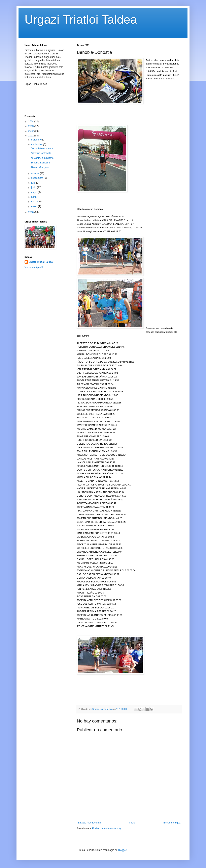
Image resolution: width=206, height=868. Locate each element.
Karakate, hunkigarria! (42, 158)
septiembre (38, 178)
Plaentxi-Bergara (40, 167)
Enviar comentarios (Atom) (106, 828)
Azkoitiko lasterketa (41, 153)
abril (34, 197)
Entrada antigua (172, 823)
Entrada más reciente (89, 823)
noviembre (37, 144)
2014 (31, 122)
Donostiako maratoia (42, 149)
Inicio (132, 823)
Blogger (122, 850)
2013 (31, 126)
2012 (31, 131)
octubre (36, 173)
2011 (31, 136)
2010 (31, 212)
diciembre (37, 140)
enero (35, 206)
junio (34, 187)
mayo (35, 192)
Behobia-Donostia (40, 163)
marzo (35, 202)
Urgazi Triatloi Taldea (81, 19)
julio (34, 183)
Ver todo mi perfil (34, 267)
